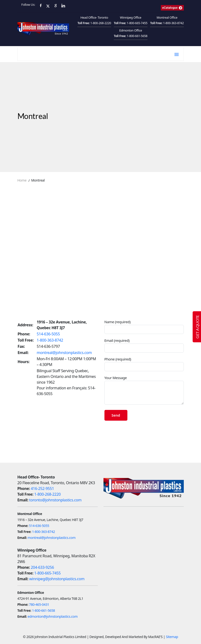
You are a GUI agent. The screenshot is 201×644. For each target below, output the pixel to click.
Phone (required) (144, 364)
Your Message (144, 390)
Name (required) (144, 327)
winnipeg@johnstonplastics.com (57, 579)
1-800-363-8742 (173, 23)
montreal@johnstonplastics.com (64, 353)
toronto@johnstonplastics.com (55, 500)
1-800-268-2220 (101, 23)
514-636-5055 (48, 334)
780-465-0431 (39, 604)
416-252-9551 (42, 488)
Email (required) (144, 345)
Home (22, 180)
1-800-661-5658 (137, 36)
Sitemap (172, 637)
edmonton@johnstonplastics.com (53, 616)
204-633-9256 (42, 567)
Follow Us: (28, 5)
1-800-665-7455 (137, 23)
